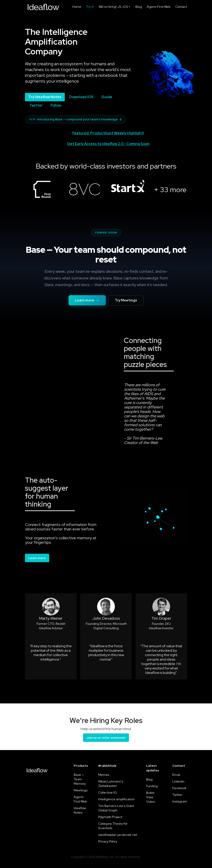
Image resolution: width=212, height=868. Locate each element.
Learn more (87, 300)
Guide (107, 97)
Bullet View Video (150, 797)
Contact (181, 7)
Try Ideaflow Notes (45, 97)
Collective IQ (107, 792)
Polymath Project (110, 817)
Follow (56, 105)
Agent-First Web (159, 7)
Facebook (179, 788)
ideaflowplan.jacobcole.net (118, 835)
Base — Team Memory (80, 779)
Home (77, 7)
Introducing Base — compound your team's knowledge (75, 119)
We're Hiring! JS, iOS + (115, 7)
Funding (152, 786)
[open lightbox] (42, 188)
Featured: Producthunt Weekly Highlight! (108, 133)
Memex (104, 775)
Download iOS (81, 97)
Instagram (180, 801)
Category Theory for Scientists (113, 826)
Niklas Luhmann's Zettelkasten (111, 784)
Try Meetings (126, 300)
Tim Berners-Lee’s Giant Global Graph (116, 808)
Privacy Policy (108, 841)
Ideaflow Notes (80, 810)
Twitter (36, 105)
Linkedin (178, 781)
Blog (139, 7)
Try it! (90, 7)
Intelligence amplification (116, 799)
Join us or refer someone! (106, 738)
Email (176, 775)
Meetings (81, 790)
